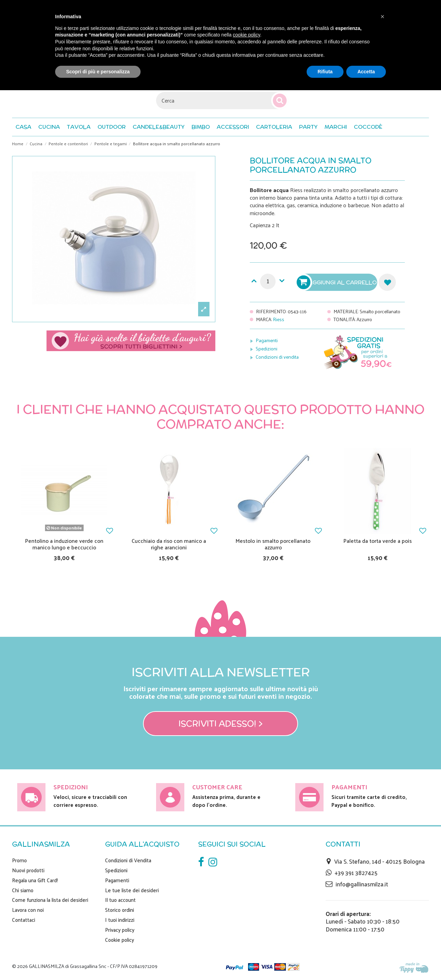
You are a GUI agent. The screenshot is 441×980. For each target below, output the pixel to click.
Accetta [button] (366, 72)
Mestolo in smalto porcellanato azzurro (273, 544)
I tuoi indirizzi (120, 920)
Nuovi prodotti (28, 870)
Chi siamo (23, 890)
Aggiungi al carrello (338, 282)
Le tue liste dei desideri (132, 890)
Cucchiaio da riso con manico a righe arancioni (169, 544)
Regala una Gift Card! (35, 880)
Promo (19, 860)
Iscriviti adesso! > (221, 724)
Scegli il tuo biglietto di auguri (131, 341)
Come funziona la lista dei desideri (50, 900)
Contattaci (24, 920)
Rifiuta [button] (325, 72)
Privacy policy (120, 930)
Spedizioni (266, 349)
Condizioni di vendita (277, 357)
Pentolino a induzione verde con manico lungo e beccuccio (64, 544)
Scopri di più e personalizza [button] (98, 72)
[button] (368, 127)
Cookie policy (120, 940)
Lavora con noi (28, 910)
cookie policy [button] (247, 35)
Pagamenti (267, 340)
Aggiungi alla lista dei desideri (387, 282)
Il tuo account (120, 900)
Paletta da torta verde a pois (378, 541)
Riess (279, 319)
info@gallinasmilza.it (362, 884)
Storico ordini (120, 910)
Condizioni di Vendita (128, 860)
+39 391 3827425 (356, 873)
